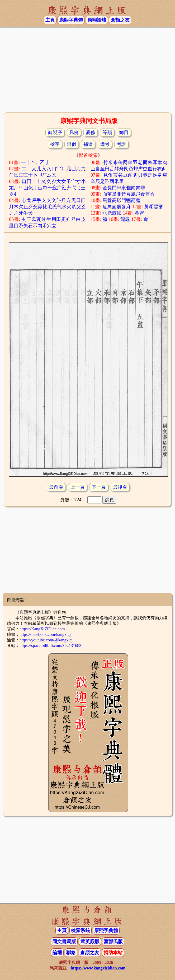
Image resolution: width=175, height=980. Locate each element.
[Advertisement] (87, 69)
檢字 (55, 144)
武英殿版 (90, 942)
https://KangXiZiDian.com (42, 629)
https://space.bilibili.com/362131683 (51, 645)
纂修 (91, 132)
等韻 (107, 132)
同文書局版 (64, 942)
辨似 (72, 144)
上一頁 (78, 487)
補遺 (88, 144)
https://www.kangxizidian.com (98, 968)
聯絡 (71, 953)
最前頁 (56, 487)
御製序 (55, 132)
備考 (105, 144)
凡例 (74, 132)
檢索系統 (81, 930)
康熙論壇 (97, 20)
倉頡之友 (120, 20)
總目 (124, 132)
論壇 (57, 953)
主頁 (50, 20)
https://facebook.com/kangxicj (45, 634)
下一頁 (99, 487)
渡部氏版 (113, 942)
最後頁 (120, 487)
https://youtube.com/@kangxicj (46, 640)
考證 (121, 144)
